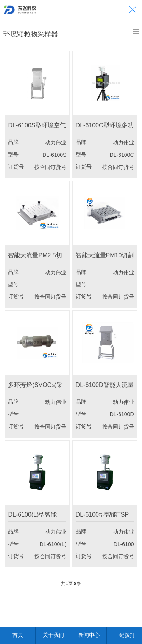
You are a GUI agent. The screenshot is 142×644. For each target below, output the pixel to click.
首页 (18, 635)
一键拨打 (125, 635)
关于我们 (53, 635)
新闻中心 (89, 635)
